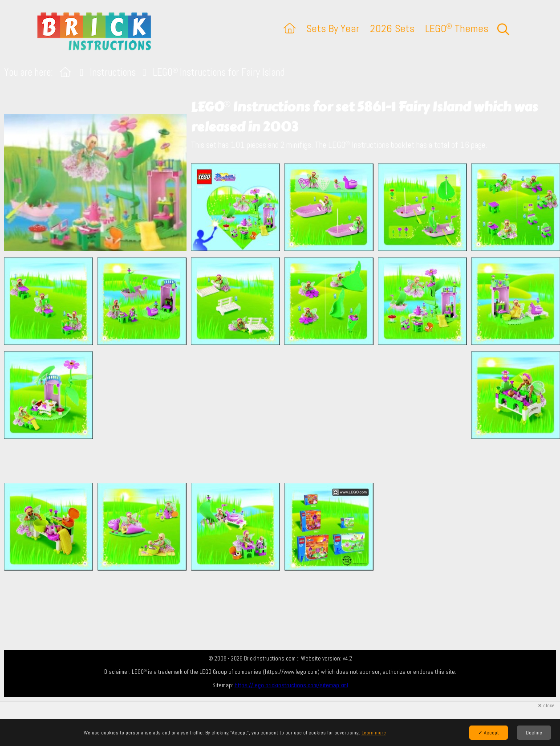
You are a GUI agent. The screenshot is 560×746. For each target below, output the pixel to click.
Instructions (113, 72)
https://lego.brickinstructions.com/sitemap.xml (291, 685)
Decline (534, 733)
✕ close (546, 706)
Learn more (374, 733)
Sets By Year (333, 28)
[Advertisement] (284, 414)
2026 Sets (392, 28)
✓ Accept (489, 733)
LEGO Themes (457, 28)
